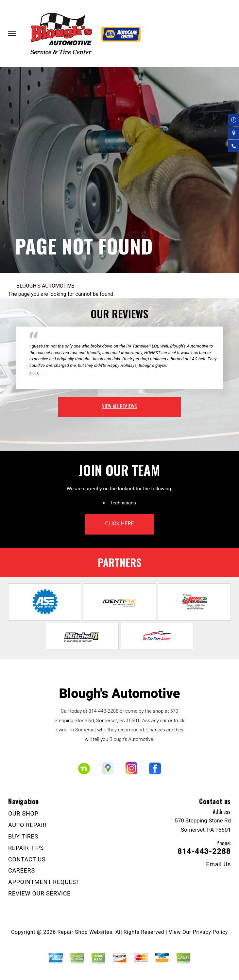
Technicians (123, 503)
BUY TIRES (23, 836)
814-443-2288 (104, 711)
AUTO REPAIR (27, 825)
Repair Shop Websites (85, 932)
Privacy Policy (210, 932)
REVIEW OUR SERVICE (39, 893)
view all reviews (119, 406)
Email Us (218, 864)
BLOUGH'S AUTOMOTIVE (45, 286)
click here (119, 524)
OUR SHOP (23, 813)
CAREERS (22, 870)
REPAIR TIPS (26, 848)
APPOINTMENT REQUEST (44, 882)
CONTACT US (27, 859)
